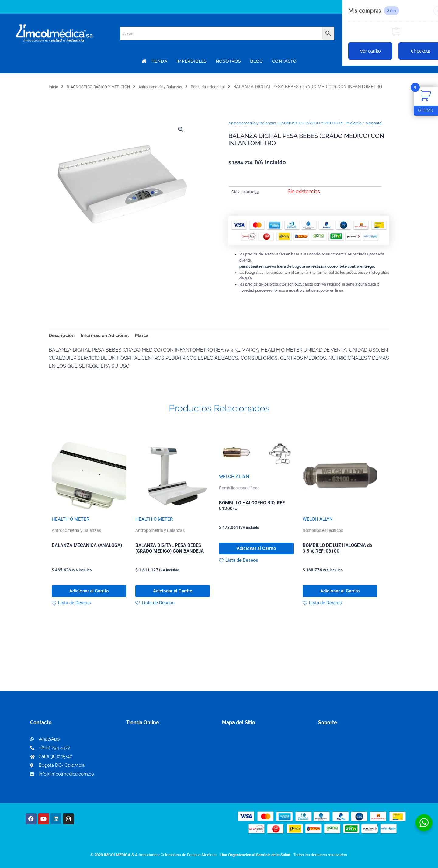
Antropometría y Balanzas (176, 87)
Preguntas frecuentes (343, 773)
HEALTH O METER (71, 528)
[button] (180, 137)
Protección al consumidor (348, 783)
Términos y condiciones (345, 753)
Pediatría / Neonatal (231, 87)
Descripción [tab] (63, 343)
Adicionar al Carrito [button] (89, 603)
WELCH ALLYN (235, 485)
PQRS (229, 763)
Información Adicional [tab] (108, 343)
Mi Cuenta (140, 753)
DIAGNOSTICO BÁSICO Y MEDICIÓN (105, 87)
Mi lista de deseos (149, 763)
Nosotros (233, 753)
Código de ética (336, 763)
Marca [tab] (147, 343)
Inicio (54, 87)
